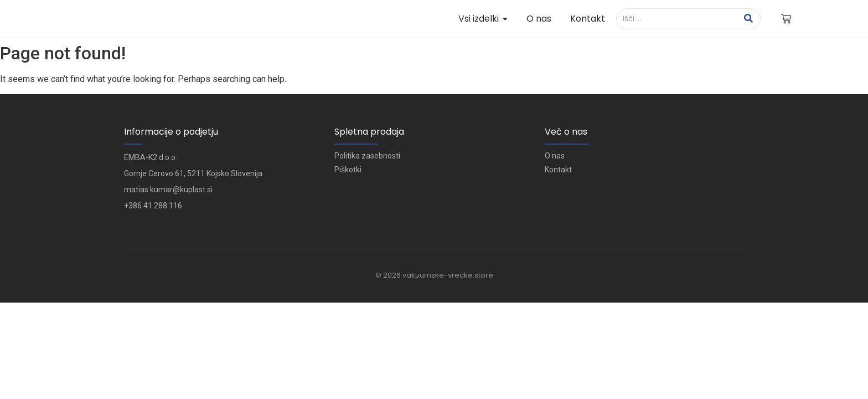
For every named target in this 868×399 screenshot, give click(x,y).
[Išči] (677, 19)
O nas (555, 156)
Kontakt (558, 170)
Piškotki (348, 170)
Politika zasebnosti (367, 156)
